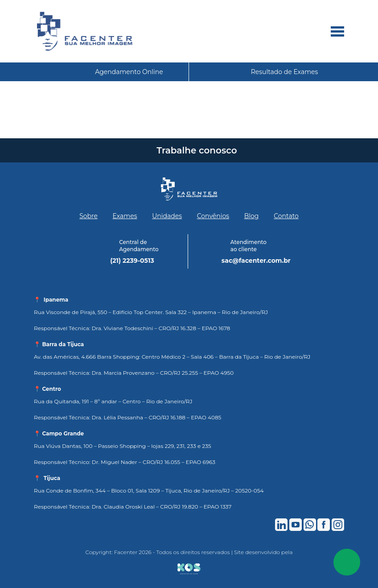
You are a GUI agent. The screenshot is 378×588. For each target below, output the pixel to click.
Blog (252, 216)
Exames (125, 216)
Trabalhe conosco (197, 150)
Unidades (167, 216)
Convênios (213, 216)
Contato (286, 216)
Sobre (88, 216)
